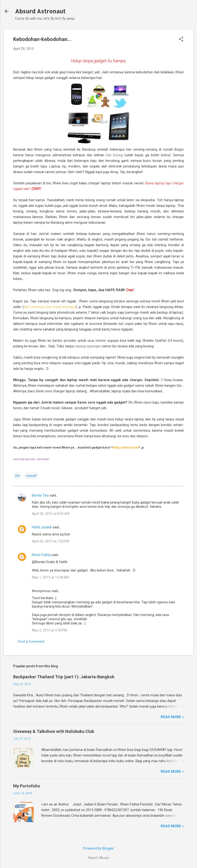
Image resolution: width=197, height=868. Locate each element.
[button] (181, 40)
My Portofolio (27, 786)
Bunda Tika (40, 495)
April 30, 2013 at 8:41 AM (51, 514)
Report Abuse (98, 858)
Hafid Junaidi (42, 527)
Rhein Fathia (41, 555)
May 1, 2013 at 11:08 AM (50, 577)
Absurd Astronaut (40, 11)
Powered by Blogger (99, 848)
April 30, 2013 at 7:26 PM (51, 541)
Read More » (172, 717)
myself (31, 476)
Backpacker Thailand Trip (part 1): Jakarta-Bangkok (64, 677)
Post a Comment (31, 642)
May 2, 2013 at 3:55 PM (49, 630)
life (18, 476)
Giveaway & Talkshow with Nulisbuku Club (54, 731)
